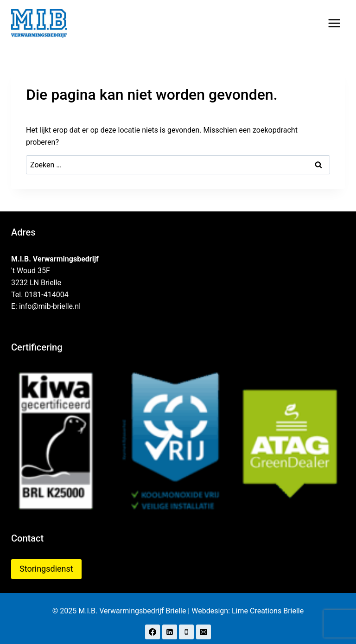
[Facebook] (153, 632)
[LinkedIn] (170, 632)
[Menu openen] (334, 23)
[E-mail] (203, 632)
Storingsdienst (46, 569)
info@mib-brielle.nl (50, 306)
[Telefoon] (186, 632)
